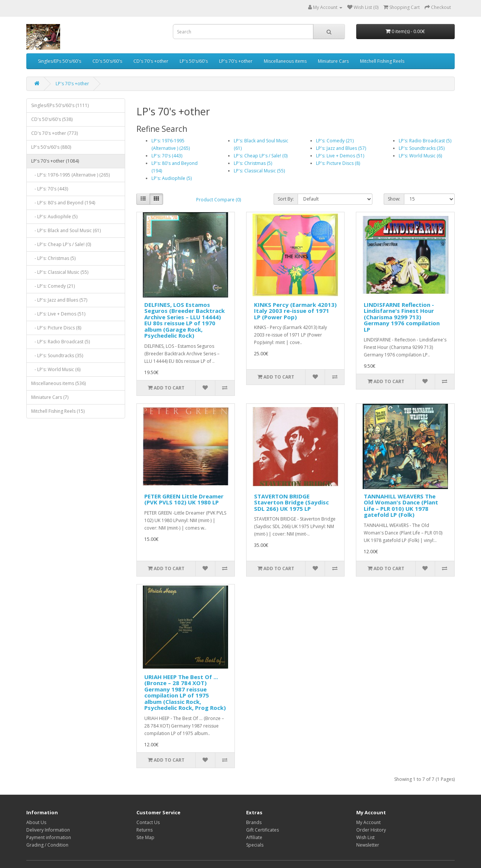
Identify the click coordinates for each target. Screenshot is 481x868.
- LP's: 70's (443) (50, 189)
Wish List (365, 837)
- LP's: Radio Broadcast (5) (61, 342)
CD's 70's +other (151, 61)
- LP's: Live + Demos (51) (58, 314)
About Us (36, 822)
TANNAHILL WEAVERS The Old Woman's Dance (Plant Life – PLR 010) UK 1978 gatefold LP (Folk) (401, 506)
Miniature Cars (333, 61)
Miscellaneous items (285, 61)
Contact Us (148, 822)
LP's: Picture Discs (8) (338, 163)
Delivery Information (48, 830)
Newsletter (368, 845)
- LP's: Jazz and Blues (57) (59, 300)
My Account (368, 822)
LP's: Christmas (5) (253, 163)
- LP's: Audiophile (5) (54, 217)
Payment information (49, 837)
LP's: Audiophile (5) (172, 178)
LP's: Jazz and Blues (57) (341, 148)
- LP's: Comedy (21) (53, 286)
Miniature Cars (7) (50, 397)
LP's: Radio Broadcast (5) (425, 141)
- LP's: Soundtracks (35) (57, 356)
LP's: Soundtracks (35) (422, 148)
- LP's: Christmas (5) (53, 258)
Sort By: (286, 199)
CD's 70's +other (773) (54, 133)
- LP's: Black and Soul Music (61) (66, 230)
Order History (371, 830)
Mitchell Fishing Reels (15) (58, 411)
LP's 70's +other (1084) (55, 161)
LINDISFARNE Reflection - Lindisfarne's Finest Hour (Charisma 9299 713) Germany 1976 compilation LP (402, 317)
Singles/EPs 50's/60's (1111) (60, 105)
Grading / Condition (47, 845)
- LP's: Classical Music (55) (60, 272)
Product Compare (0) (219, 200)
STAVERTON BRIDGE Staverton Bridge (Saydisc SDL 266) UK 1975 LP (291, 502)
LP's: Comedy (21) (335, 141)
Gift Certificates (262, 830)
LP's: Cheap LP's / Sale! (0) (261, 156)
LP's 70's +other (236, 61)
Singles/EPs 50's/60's (60, 61)
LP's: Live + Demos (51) (340, 156)
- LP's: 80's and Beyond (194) (63, 203)
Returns (144, 830)
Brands (254, 822)
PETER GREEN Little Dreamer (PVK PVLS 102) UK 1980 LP (184, 499)
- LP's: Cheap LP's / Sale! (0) (61, 244)
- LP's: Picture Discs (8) (56, 328)
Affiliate (254, 837)
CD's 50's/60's (107, 61)
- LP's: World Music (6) (56, 369)
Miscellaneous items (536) (58, 383)
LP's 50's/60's (194, 61)
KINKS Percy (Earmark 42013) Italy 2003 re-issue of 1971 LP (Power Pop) (295, 311)
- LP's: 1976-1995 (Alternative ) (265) (70, 175)
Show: (394, 199)
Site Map (145, 837)
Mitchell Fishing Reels (382, 61)
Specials (255, 845)
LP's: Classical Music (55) (259, 171)
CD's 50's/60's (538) (52, 119)
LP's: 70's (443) (167, 156)
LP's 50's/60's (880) (51, 147)
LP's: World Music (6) (420, 156)
